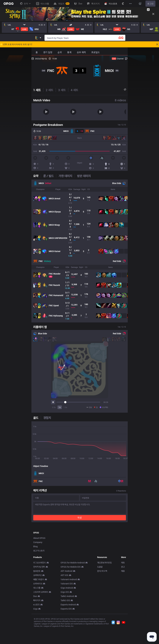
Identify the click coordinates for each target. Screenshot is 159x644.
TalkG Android (67, 638)
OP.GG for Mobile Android (73, 605)
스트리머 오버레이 (41, 634)
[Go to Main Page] (9, 4)
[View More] (130, 4)
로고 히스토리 (39, 593)
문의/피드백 (102, 613)
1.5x (65, 407)
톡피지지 (37, 642)
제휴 (123, 605)
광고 (123, 609)
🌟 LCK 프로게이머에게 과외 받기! (16, 44)
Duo (35, 638)
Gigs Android (67, 630)
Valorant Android (69, 621)
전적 (25, 4)
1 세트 (37, 90)
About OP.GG (39, 580)
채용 (123, 613)
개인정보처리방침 (104, 605)
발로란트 (37, 613)
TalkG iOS (65, 642)
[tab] (37, 176)
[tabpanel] (80, 251)
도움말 (100, 609)
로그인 (150, 4)
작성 (80, 518)
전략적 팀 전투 (39, 609)
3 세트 (62, 90)
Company (38, 584)
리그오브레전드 (40, 605)
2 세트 (49, 90)
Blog (35, 588)
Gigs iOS (65, 634)
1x (60, 407)
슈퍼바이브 (38, 625)
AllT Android (66, 613)
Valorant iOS (67, 625)
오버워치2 (37, 617)
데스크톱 (37, 630)
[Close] (153, 14)
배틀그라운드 (39, 621)
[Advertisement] (80, 547)
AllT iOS (64, 617)
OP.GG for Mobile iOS (71, 609)
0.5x (54, 407)
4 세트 (74, 90)
